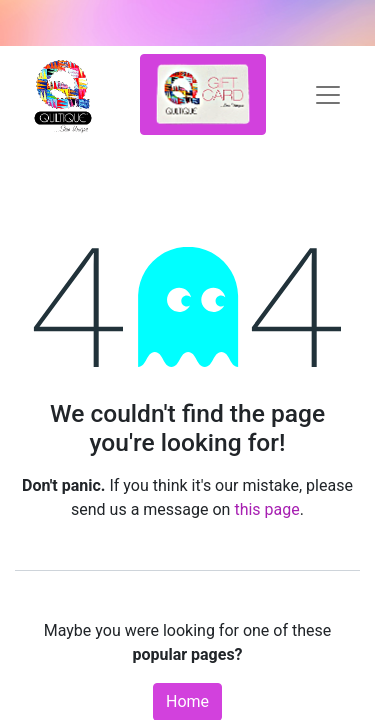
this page (266, 509)
